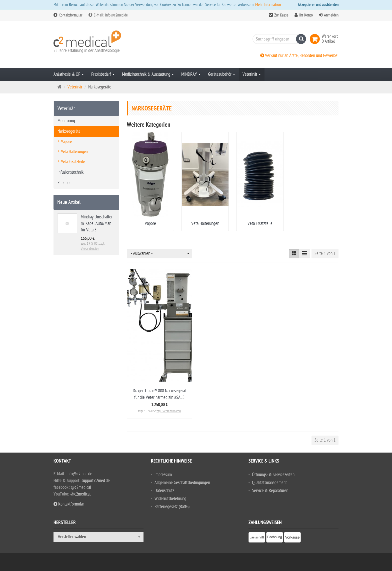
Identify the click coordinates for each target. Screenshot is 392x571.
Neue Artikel (69, 202)
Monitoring (66, 121)
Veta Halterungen (205, 224)
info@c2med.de (79, 474)
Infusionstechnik (70, 172)
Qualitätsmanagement (269, 483)
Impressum (163, 475)
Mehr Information (268, 5)
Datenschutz (164, 491)
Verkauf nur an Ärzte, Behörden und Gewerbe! (299, 56)
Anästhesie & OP (69, 74)
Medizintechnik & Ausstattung (148, 74)
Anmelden (331, 15)
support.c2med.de (96, 481)
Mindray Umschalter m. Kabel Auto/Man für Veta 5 (97, 224)
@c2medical (81, 487)
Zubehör (64, 183)
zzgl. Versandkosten (169, 411)
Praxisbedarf (103, 74)
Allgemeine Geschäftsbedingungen (182, 483)
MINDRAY (191, 74)
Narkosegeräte (69, 131)
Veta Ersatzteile (260, 224)
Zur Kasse (281, 15)
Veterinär (252, 74)
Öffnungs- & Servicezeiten (273, 475)
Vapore (150, 224)
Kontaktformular (68, 15)
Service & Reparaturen (270, 491)
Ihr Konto (306, 15)
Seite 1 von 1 (325, 254)
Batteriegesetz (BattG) (172, 507)
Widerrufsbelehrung (170, 499)
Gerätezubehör (221, 74)
